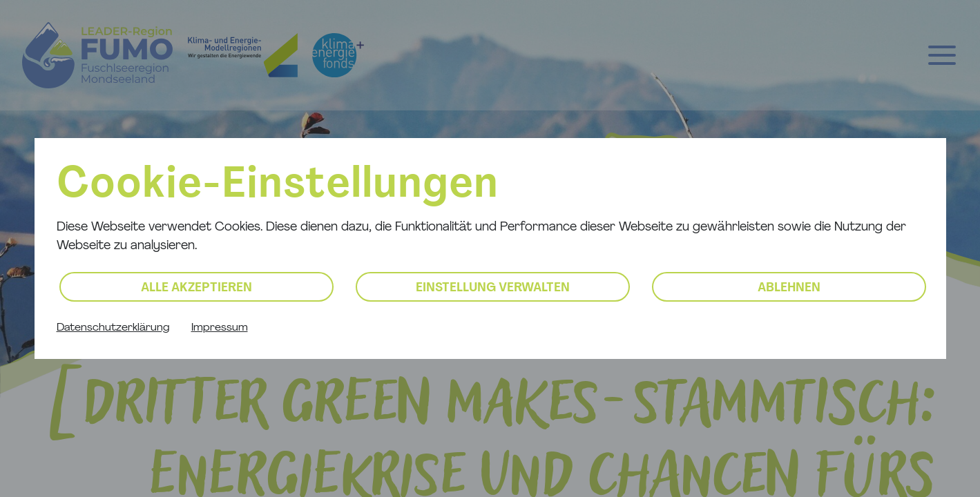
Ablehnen (789, 288)
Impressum (220, 328)
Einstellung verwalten (493, 288)
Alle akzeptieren (196, 288)
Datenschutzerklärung (113, 328)
